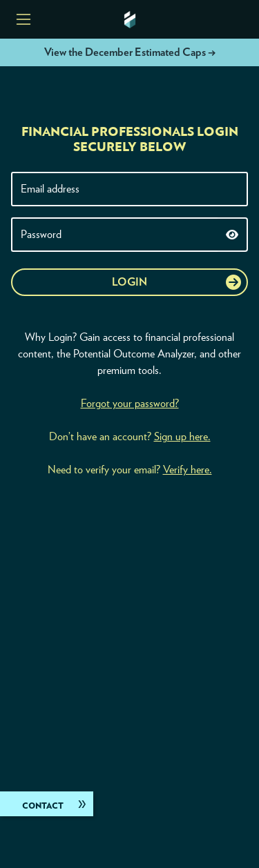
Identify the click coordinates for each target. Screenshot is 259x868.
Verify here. (188, 470)
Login (129, 282)
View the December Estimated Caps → (130, 52)
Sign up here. (182, 437)
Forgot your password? (130, 404)
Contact (43, 806)
